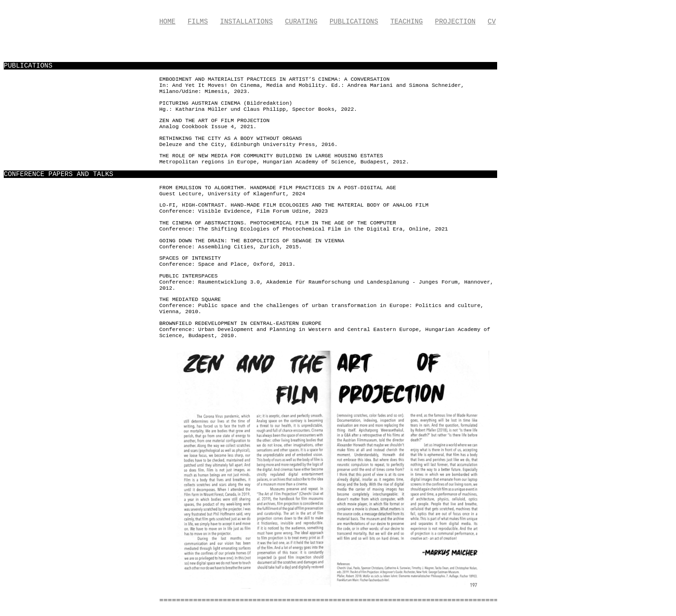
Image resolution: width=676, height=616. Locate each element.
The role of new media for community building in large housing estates (271, 156)
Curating (301, 22)
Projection (455, 22)
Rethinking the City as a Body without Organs (230, 138)
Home (167, 22)
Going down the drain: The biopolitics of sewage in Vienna (252, 241)
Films (198, 22)
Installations (246, 22)
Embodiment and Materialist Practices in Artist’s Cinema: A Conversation (274, 79)
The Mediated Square (190, 299)
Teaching (407, 22)
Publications (354, 22)
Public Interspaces (188, 276)
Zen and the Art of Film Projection (214, 120)
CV (492, 22)
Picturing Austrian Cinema (200, 103)
